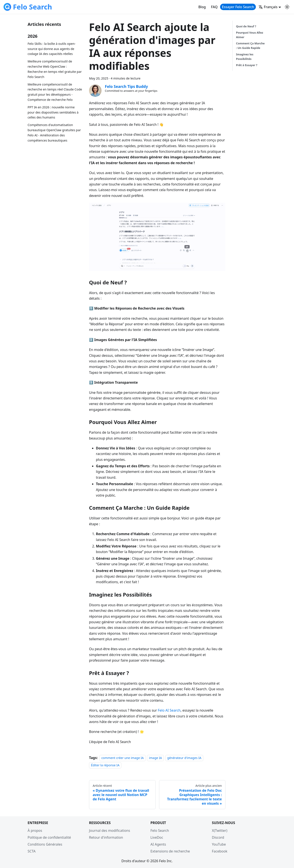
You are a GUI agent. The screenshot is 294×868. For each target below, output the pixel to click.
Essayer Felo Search (238, 7)
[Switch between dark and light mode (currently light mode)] (287, 7)
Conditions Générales (45, 844)
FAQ (214, 7)
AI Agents (158, 844)
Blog (202, 7)
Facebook (220, 851)
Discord (218, 837)
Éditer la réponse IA (105, 765)
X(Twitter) (220, 831)
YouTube (219, 844)
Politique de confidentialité (49, 837)
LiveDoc (157, 837)
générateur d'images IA (184, 758)
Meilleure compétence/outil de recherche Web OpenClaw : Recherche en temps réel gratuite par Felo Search (55, 69)
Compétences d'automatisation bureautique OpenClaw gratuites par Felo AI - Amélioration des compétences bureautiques (54, 132)
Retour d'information (106, 837)
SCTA (32, 851)
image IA (155, 758)
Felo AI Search (169, 710)
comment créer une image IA (123, 758)
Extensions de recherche (170, 851)
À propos (35, 831)
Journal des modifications (109, 831)
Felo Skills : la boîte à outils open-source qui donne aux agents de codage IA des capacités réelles (52, 49)
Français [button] (268, 7)
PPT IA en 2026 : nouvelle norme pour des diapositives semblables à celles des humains (53, 112)
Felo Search (160, 831)
